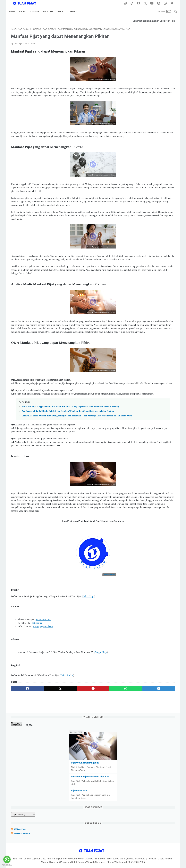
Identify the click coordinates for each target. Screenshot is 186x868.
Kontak (120, 858)
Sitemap (37, 11)
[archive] (143, 117)
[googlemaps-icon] (173, 3)
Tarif (111, 858)
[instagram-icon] (127, 3)
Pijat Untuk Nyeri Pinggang (148, 65)
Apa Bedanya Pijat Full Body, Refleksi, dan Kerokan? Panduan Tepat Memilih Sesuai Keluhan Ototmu (68, 457)
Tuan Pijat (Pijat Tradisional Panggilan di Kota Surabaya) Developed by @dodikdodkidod (105, 864)
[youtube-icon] (153, 3)
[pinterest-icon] (160, 3)
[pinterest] (66, 752)
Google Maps (101, 716)
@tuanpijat (37, 686)
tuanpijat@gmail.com (43, 690)
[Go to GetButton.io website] (7, 865)
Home (14, 11)
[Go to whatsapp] (7, 859)
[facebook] (22, 752)
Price (62, 11)
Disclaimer (76, 858)
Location (50, 11)
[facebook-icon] (140, 3)
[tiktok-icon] (134, 3)
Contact (74, 11)
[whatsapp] (88, 752)
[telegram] (110, 752)
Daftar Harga (88, 660)
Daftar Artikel (67, 738)
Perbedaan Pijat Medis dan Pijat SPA (153, 79)
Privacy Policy (90, 858)
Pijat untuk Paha (142, 93)
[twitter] (44, 752)
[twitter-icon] (147, 3)
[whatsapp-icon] (166, 3)
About (25, 11)
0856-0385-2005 (43, 683)
